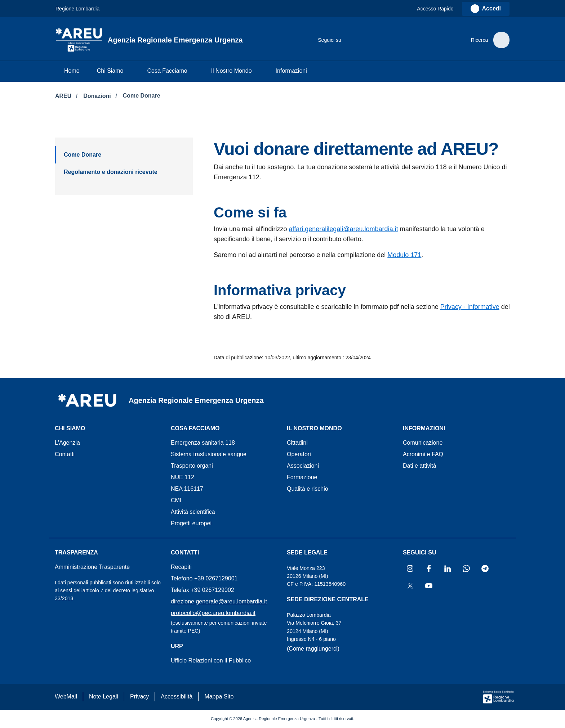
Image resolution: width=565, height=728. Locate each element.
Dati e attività (419, 466)
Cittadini (297, 443)
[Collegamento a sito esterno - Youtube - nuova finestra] (433, 40)
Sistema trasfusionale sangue (209, 454)
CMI (176, 500)
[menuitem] (72, 71)
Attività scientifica (193, 512)
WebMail (66, 696)
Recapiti (181, 567)
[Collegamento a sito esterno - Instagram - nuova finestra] (347, 40)
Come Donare (142, 96)
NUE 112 (183, 477)
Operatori (299, 454)
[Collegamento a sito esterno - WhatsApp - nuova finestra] (390, 40)
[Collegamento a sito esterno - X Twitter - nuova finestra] (419, 40)
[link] (486, 9)
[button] (439, 9)
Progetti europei (191, 523)
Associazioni (303, 466)
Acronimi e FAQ (423, 454)
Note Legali (104, 696)
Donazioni (98, 96)
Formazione (302, 477)
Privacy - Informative (470, 307)
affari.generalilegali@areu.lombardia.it (344, 229)
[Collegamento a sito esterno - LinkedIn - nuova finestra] (376, 40)
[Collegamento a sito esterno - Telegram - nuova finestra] (405, 40)
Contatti (65, 454)
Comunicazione (423, 443)
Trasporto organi (192, 466)
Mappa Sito (219, 696)
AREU (64, 96)
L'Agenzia (67, 443)
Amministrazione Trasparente (92, 567)
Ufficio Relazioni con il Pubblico (211, 660)
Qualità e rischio (308, 489)
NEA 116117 (187, 489)
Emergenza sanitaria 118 (203, 443)
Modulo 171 (404, 255)
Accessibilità (177, 696)
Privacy (139, 696)
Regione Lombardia (77, 9)
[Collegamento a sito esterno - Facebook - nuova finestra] (361, 40)
